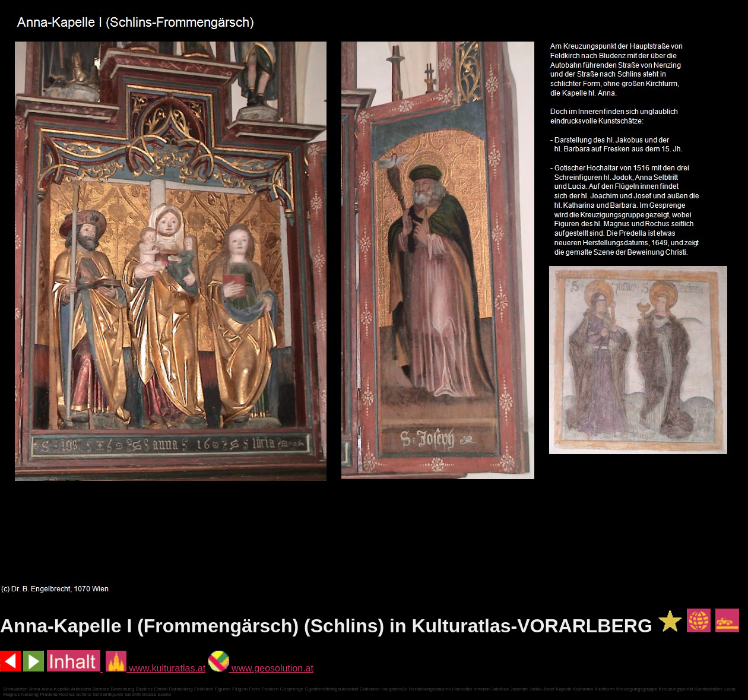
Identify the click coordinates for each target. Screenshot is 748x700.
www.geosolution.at (261, 668)
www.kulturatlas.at (156, 668)
